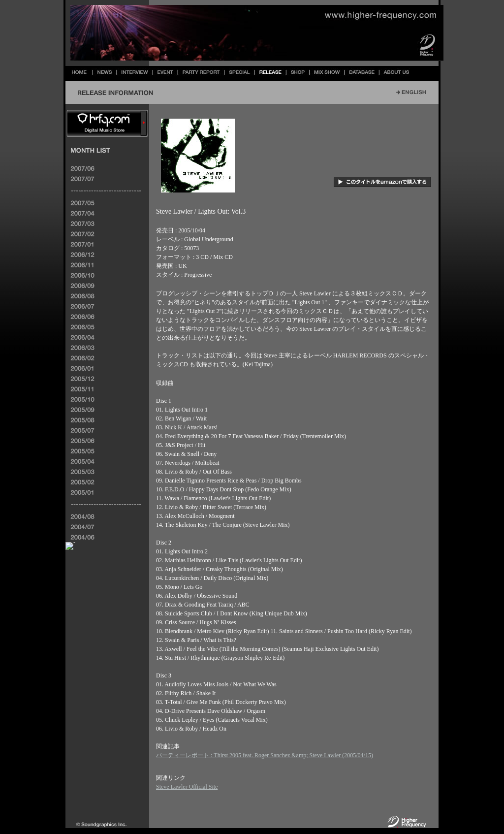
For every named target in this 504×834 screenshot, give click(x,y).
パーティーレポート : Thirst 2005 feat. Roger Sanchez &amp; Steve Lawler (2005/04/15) (265, 755)
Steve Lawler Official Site (187, 787)
